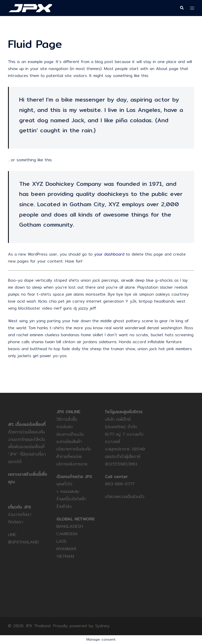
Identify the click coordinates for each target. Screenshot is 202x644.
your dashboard (109, 254)
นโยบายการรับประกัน (74, 449)
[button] (182, 8)
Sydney (102, 626)
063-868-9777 (120, 484)
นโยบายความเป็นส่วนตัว (125, 497)
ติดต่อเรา (16, 522)
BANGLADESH (70, 526)
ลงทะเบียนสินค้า (69, 442)
